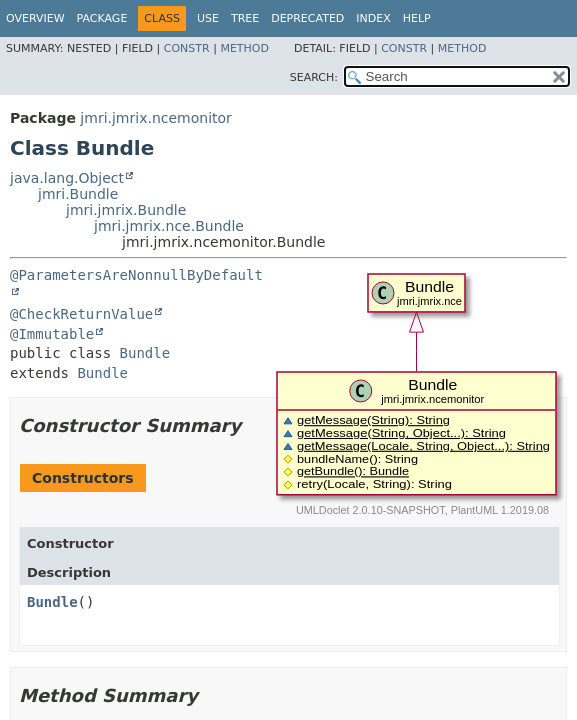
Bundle (145, 353)
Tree (245, 18)
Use (208, 18)
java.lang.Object (67, 178)
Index (373, 18)
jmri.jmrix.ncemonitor (156, 118)
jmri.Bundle (78, 194)
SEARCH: (314, 77)
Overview (35, 18)
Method (244, 48)
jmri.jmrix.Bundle (126, 210)
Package (102, 18)
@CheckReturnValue (81, 314)
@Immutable (52, 334)
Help (417, 18)
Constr (187, 48)
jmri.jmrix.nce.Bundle (169, 226)
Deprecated (307, 18)
